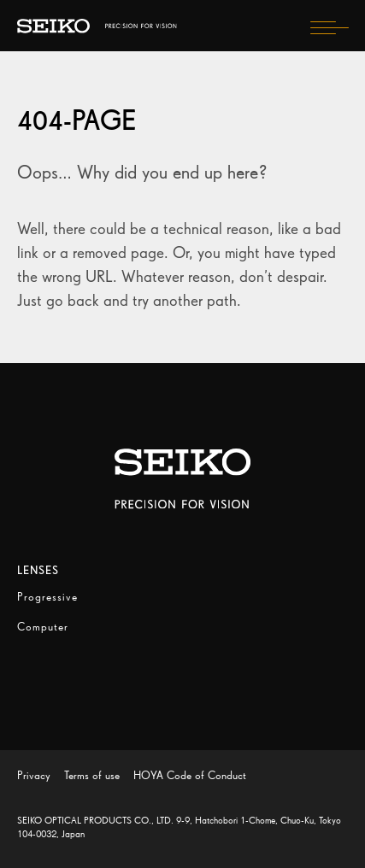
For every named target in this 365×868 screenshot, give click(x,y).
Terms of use (92, 775)
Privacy (34, 775)
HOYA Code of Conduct (190, 775)
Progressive (47, 597)
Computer (43, 627)
